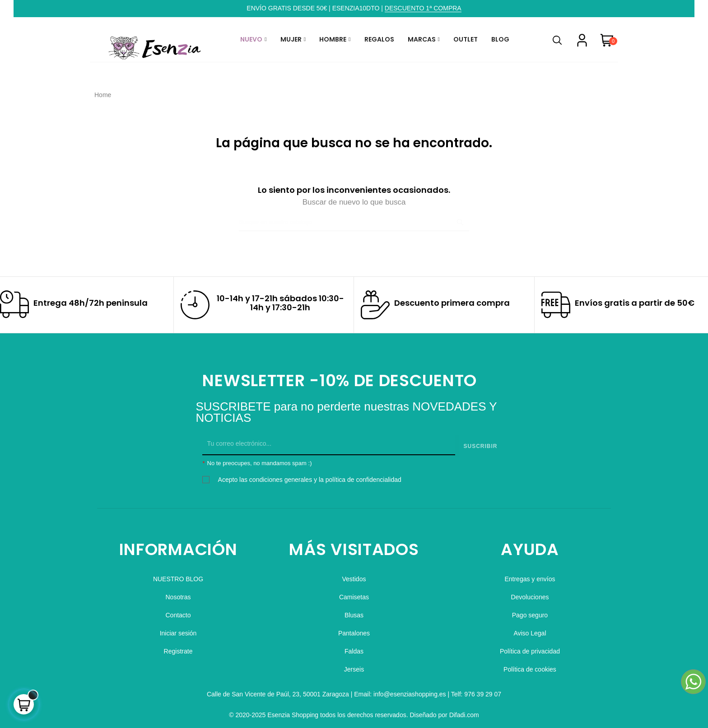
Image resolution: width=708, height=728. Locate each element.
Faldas (354, 647)
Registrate (178, 647)
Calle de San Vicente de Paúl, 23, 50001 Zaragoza (278, 690)
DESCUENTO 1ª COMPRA (423, 8)
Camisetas (354, 593)
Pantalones (354, 629)
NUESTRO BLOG (178, 575)
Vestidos (354, 575)
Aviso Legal (530, 629)
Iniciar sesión (178, 629)
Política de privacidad (530, 647)
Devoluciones (530, 593)
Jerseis (354, 665)
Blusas (354, 611)
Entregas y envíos (530, 575)
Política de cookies (530, 665)
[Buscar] (354, 222)
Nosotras (178, 593)
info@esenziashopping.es (410, 690)
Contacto (178, 611)
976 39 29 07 (483, 690)
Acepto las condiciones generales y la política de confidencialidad (310, 476)
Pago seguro (530, 611)
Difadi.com (464, 711)
